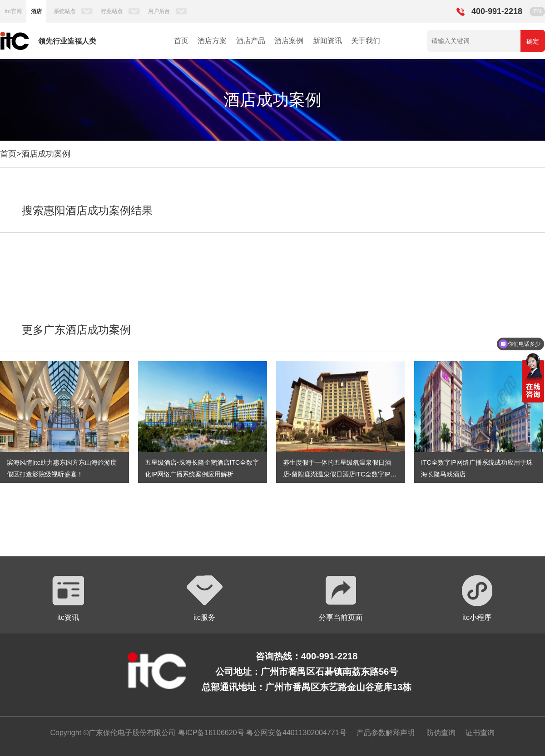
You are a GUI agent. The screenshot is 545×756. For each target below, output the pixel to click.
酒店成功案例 (46, 154)
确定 (533, 41)
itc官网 (13, 11)
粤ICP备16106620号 (210, 733)
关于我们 (366, 41)
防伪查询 (441, 733)
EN (538, 11)
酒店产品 (251, 41)
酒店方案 (212, 41)
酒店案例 (289, 41)
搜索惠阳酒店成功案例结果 (87, 210)
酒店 (36, 11)
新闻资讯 (327, 41)
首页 (181, 41)
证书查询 (480, 733)
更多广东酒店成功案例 (76, 330)
